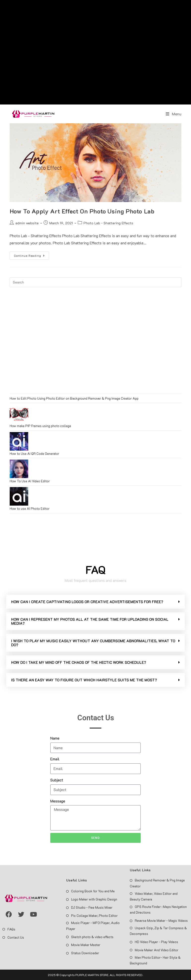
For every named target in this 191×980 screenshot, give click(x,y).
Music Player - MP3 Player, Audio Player (93, 926)
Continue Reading (31, 255)
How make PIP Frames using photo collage (40, 426)
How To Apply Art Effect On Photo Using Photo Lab (82, 211)
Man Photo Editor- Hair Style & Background (155, 960)
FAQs (11, 929)
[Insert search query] (96, 282)
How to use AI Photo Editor (30, 508)
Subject (57, 780)
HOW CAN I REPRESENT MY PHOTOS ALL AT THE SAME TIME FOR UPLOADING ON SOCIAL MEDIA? (90, 621)
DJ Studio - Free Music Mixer (92, 907)
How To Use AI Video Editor (30, 481)
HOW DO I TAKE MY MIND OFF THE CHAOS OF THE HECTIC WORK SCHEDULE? (79, 662)
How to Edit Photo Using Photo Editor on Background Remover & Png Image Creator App (74, 398)
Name (55, 738)
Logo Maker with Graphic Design (94, 899)
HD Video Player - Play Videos (156, 942)
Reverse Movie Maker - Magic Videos (161, 920)
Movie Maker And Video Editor (157, 950)
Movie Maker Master (86, 945)
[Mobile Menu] (174, 114)
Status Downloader (85, 953)
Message (58, 801)
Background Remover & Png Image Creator (157, 883)
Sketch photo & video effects (92, 937)
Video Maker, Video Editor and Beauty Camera (154, 896)
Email (55, 759)
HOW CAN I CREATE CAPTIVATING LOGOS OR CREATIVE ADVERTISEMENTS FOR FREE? (87, 602)
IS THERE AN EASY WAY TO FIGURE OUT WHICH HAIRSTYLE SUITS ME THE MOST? (84, 680)
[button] (95, 602)
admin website (27, 223)
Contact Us (16, 937)
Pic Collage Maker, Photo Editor (94, 916)
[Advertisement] (96, 53)
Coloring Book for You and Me (93, 891)
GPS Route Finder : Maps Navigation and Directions (158, 909)
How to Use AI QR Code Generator (34, 453)
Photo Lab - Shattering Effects (108, 223)
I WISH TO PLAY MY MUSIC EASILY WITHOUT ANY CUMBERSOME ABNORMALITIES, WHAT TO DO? (93, 643)
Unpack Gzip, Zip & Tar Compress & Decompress (158, 931)
